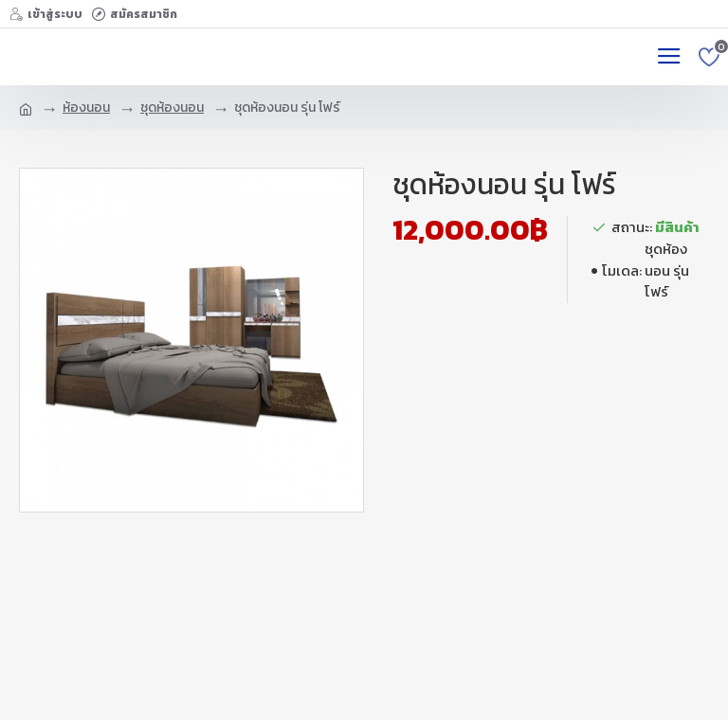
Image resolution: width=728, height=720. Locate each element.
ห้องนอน (86, 108)
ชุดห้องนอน (172, 108)
